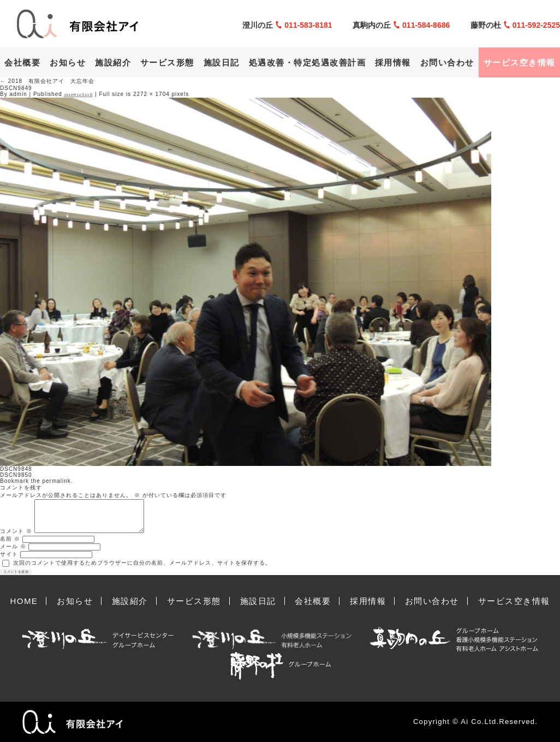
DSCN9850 (16, 475)
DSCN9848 (16, 469)
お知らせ (68, 62)
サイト (9, 554)
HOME (24, 601)
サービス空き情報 (520, 62)
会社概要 (22, 62)
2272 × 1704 (151, 94)
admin (18, 94)
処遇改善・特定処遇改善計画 (308, 62)
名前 (10, 539)
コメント (16, 531)
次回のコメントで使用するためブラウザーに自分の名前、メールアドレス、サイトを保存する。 (142, 563)
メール (13, 546)
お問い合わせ (447, 62)
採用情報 (393, 62)
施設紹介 (113, 62)
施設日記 (222, 62)
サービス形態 (167, 62)
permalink (56, 481)
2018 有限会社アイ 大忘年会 (47, 81)
